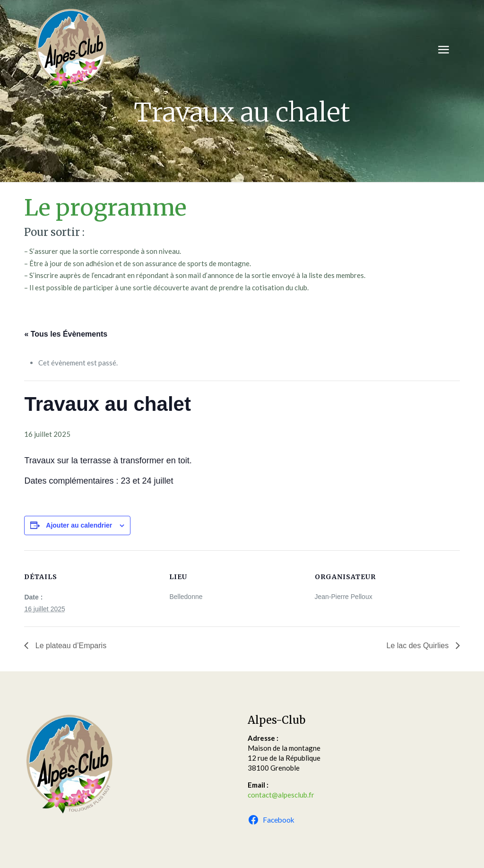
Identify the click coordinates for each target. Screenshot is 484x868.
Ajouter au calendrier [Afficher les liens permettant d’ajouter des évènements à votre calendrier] (79, 525)
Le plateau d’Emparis (70, 646)
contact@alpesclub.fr (281, 795)
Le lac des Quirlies (419, 646)
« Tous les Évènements (66, 334)
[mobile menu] (443, 50)
